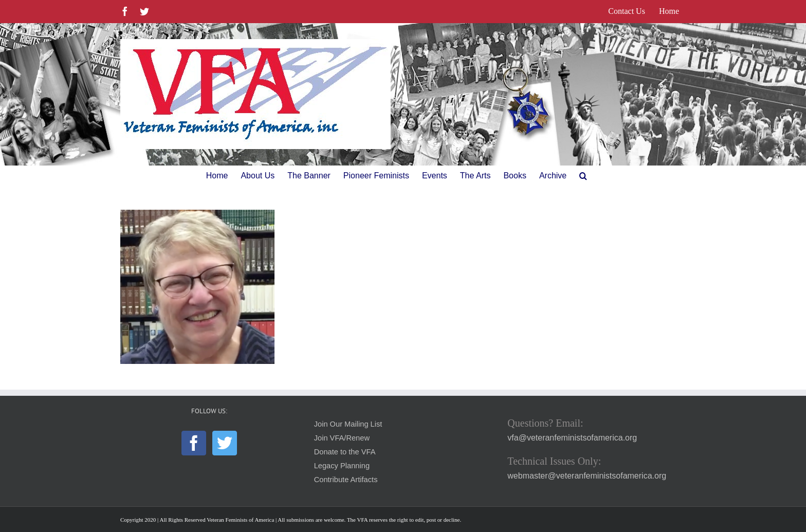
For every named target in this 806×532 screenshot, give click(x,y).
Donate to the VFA (345, 452)
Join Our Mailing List (348, 424)
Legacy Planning (342, 466)
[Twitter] (225, 443)
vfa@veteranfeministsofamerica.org (572, 438)
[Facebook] (194, 443)
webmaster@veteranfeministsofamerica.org (587, 476)
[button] (583, 176)
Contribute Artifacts (346, 480)
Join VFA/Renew (342, 438)
